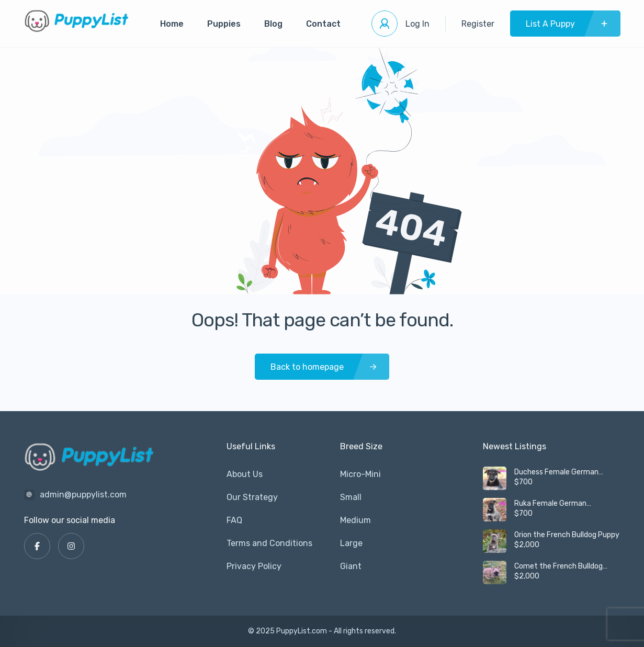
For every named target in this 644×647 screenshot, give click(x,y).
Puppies (224, 24)
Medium (355, 520)
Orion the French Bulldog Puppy (567, 535)
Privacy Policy (254, 566)
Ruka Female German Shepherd (550, 504)
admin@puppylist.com (83, 495)
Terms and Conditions (269, 543)
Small (351, 497)
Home (172, 24)
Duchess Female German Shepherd (556, 472)
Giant (351, 566)
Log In (417, 24)
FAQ (234, 520)
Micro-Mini (360, 474)
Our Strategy (252, 497)
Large (351, 543)
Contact (323, 24)
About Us (245, 474)
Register (478, 24)
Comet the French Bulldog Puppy (558, 566)
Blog (273, 24)
